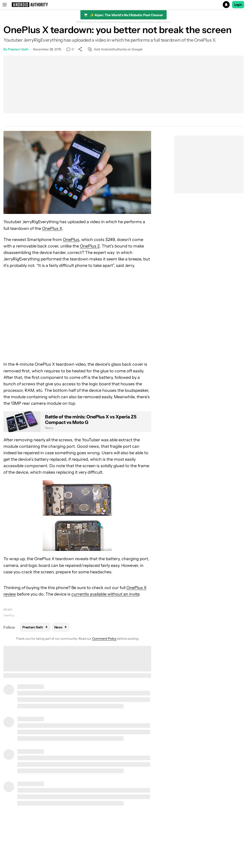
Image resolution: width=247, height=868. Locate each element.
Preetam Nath (18, 49)
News (8, 610)
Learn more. (163, 22)
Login (238, 5)
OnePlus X (52, 229)
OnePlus (71, 240)
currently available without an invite (105, 594)
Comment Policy (104, 639)
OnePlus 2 (90, 246)
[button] (123, 5)
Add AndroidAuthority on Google (115, 49)
